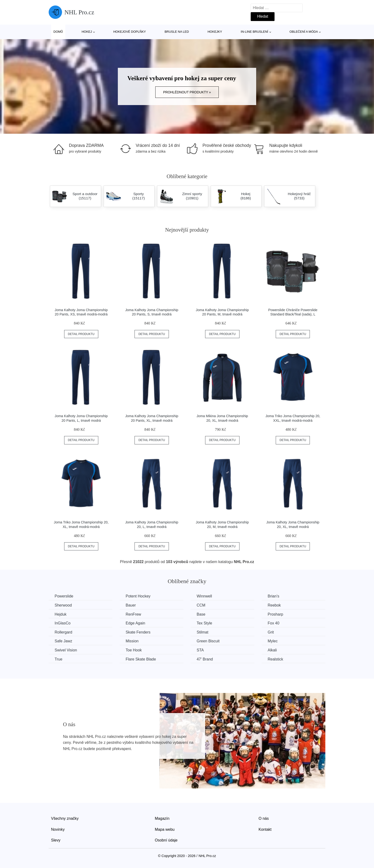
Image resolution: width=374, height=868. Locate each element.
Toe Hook (134, 650)
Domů (58, 32)
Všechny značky (65, 818)
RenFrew (133, 614)
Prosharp (275, 614)
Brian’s (273, 596)
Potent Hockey (138, 596)
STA (200, 650)
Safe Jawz (63, 641)
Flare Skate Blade (141, 659)
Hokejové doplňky (130, 32)
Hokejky (215, 32)
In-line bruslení (254, 32)
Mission (132, 641)
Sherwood (63, 605)
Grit (271, 632)
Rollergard (63, 632)
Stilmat (202, 632)
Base (201, 614)
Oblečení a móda (304, 32)
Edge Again (135, 623)
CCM (201, 605)
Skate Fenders (138, 632)
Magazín (162, 818)
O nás (264, 818)
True (58, 659)
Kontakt (265, 829)
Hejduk (61, 614)
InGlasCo (63, 623)
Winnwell (204, 596)
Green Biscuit (208, 641)
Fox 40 (273, 623)
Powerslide (64, 596)
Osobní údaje (166, 840)
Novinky (58, 829)
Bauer (131, 605)
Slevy (56, 840)
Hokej (87, 32)
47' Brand (205, 659)
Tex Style (204, 623)
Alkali (272, 650)
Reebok (274, 605)
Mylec (273, 641)
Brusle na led (177, 32)
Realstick (275, 659)
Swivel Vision (66, 650)
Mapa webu (165, 829)
